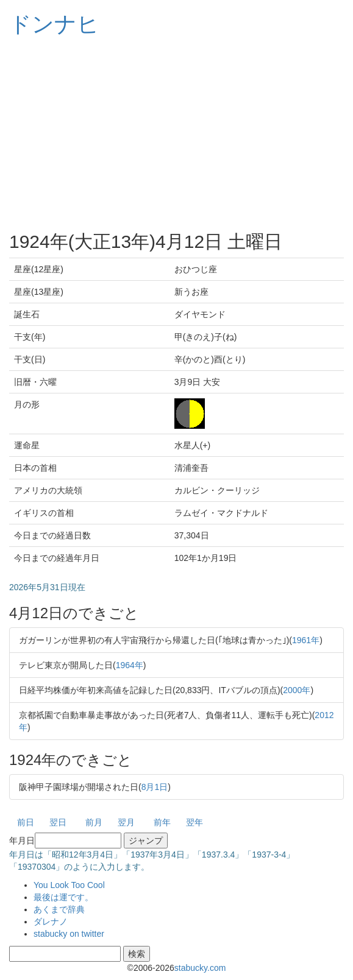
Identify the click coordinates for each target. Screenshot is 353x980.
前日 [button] (26, 822)
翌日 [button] (58, 822)
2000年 (297, 690)
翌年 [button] (194, 822)
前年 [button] (162, 822)
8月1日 (155, 787)
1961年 (306, 640)
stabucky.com (200, 968)
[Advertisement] (176, 134)
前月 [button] (94, 822)
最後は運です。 (63, 897)
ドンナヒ (54, 24)
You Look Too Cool (69, 885)
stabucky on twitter (69, 934)
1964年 (130, 665)
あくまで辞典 (59, 909)
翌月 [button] (126, 822)
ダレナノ (51, 922)
